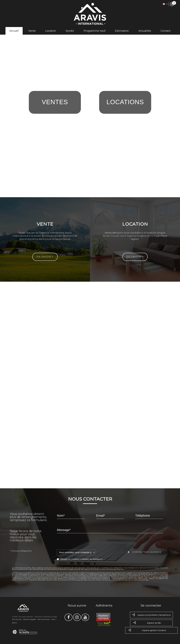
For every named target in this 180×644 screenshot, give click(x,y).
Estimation (122, 31)
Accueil (14, 31)
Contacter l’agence (145, 552)
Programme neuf (95, 31)
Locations (125, 102)
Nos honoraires (43, 619)
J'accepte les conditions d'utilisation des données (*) (81, 559)
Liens (53, 619)
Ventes (55, 102)
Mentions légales (29, 619)
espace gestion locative (151, 630)
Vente (32, 31)
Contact (166, 31)
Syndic (70, 31)
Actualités (145, 31)
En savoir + (45, 257)
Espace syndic (151, 623)
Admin (15, 623)
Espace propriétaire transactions (151, 615)
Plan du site (17, 619)
